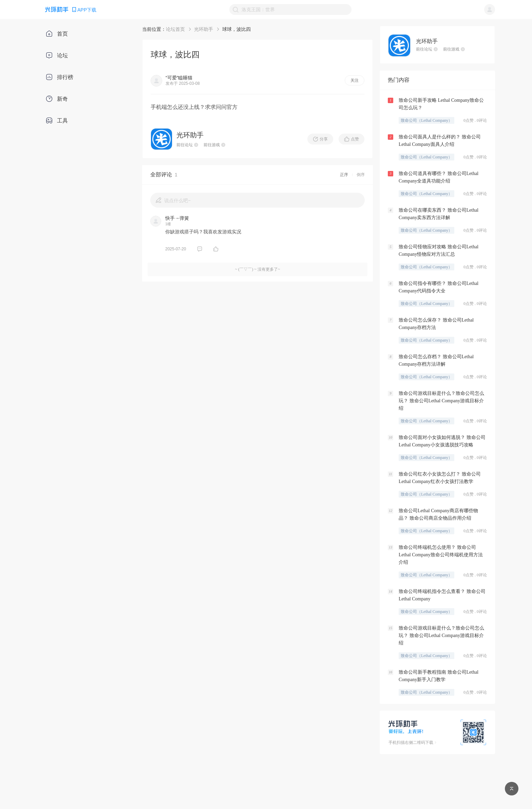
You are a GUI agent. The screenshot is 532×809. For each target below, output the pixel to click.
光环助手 (204, 29)
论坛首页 (175, 29)
